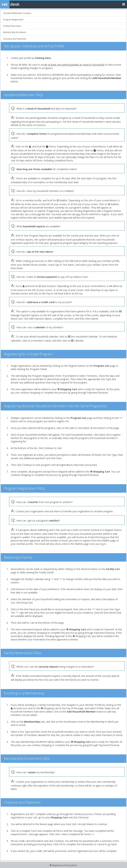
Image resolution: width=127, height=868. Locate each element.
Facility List (113, 569)
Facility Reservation (12, 26)
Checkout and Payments (15, 39)
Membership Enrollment (15, 32)
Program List (101, 366)
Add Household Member (107, 78)
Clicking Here (43, 58)
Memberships (32, 722)
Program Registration (13, 20)
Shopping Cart (69, 389)
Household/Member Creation (17, 13)
